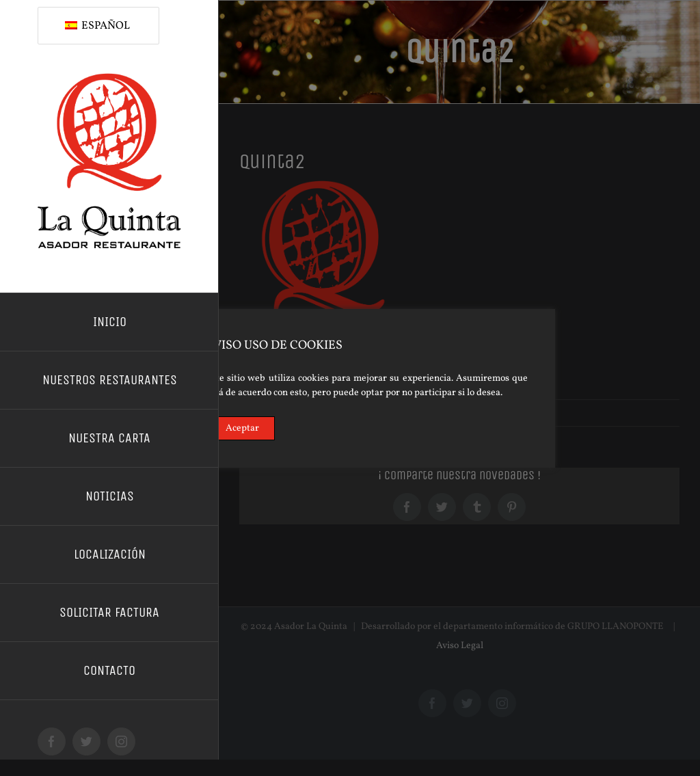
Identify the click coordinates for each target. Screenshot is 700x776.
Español (97, 26)
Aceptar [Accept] (242, 428)
